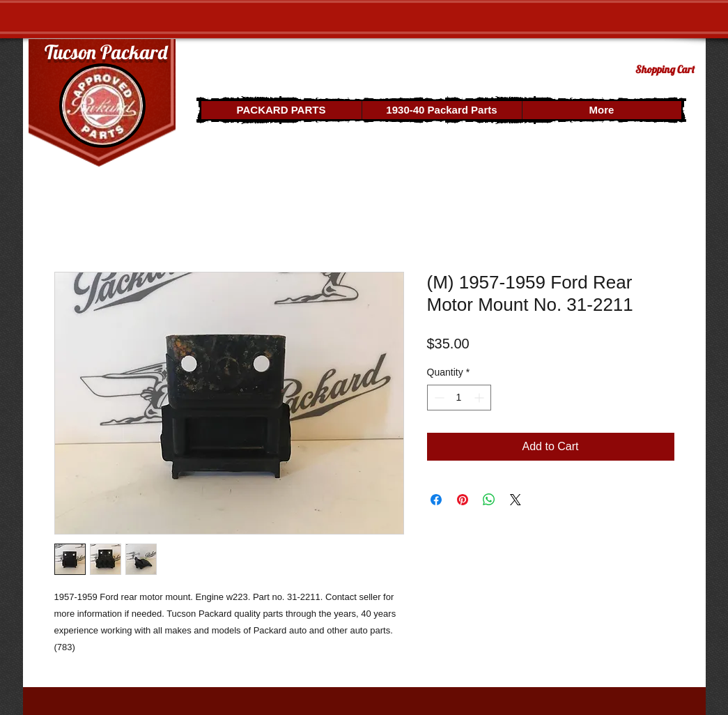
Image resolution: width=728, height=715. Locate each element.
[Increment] (480, 398)
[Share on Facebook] (436, 500)
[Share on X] (516, 500)
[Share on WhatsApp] (489, 500)
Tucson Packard (106, 52)
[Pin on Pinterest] (463, 500)
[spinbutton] (459, 398)
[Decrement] (438, 398)
